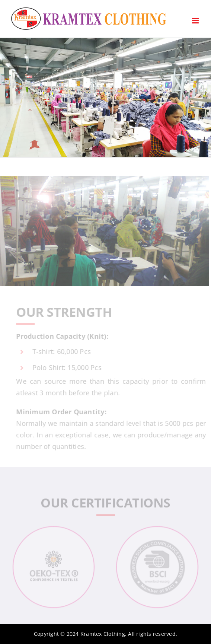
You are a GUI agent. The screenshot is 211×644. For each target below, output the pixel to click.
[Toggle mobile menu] (196, 21)
